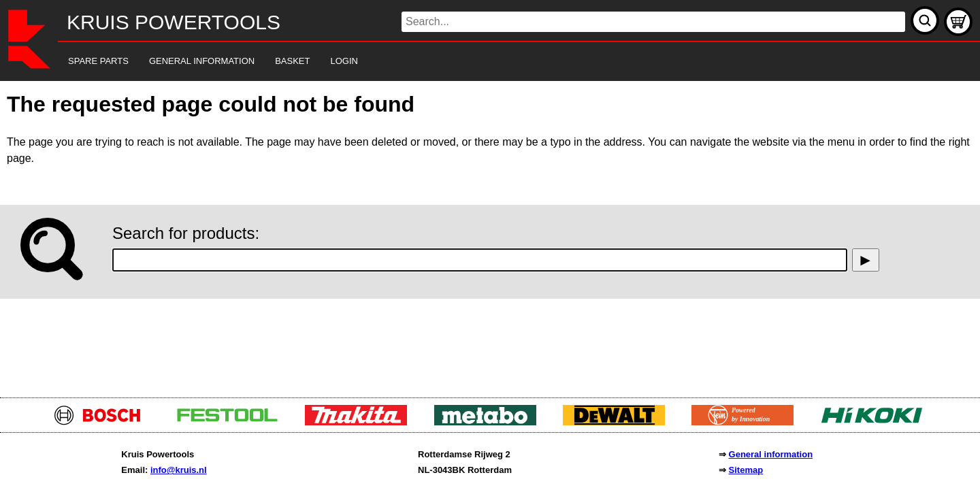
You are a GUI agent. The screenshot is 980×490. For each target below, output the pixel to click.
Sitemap (746, 470)
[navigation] (471, 62)
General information (771, 454)
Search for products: (186, 233)
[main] (490, 236)
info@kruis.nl (179, 470)
